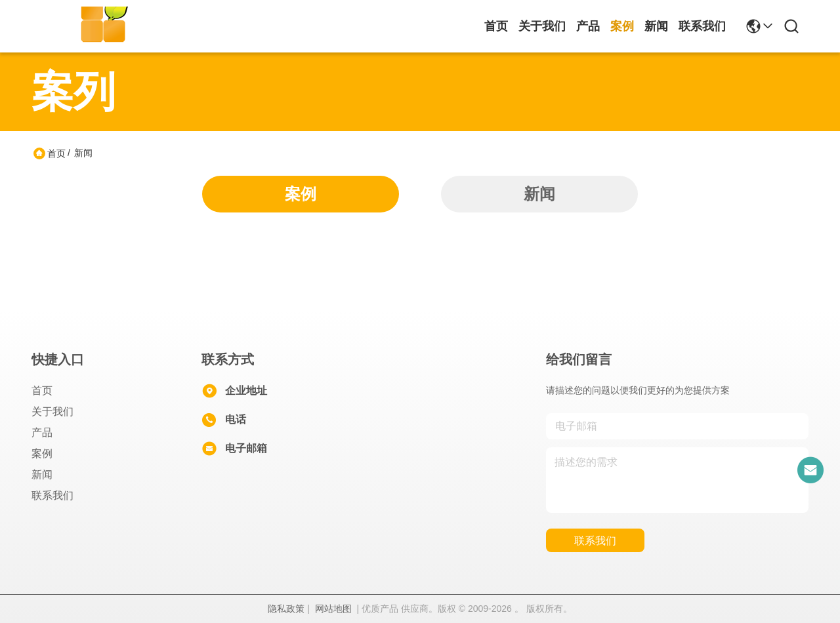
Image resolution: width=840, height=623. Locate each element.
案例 (622, 26)
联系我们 (702, 26)
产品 (588, 26)
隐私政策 (286, 609)
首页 (496, 26)
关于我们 (542, 26)
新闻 (656, 26)
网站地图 (333, 609)
